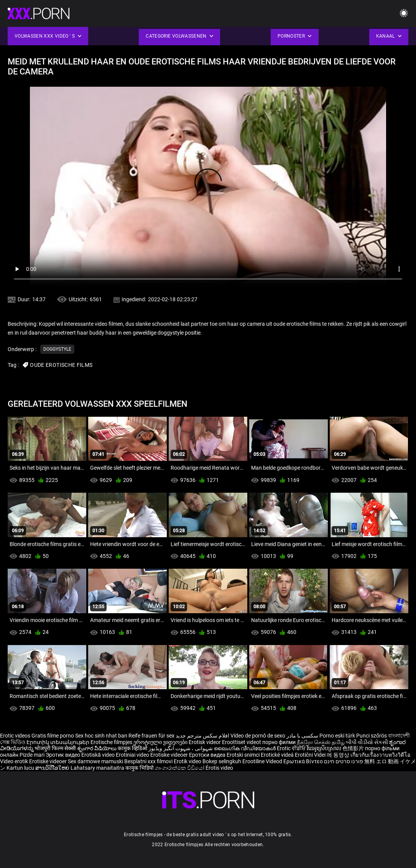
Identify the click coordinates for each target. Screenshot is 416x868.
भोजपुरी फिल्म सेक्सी (55, 748)
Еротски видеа (208, 755)
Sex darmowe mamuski (95, 761)
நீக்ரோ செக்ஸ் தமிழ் (321, 742)
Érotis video (219, 768)
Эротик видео (63, 755)
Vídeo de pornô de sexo (258, 736)
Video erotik (15, 761)
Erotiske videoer (170, 755)
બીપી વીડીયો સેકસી (367, 742)
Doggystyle (57, 349)
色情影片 (354, 748)
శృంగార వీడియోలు (97, 748)
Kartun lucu (21, 768)
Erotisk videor (205, 742)
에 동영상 (339, 755)
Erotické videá (278, 755)
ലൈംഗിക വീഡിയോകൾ (245, 748)
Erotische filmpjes (111, 742)
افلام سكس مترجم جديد (202, 736)
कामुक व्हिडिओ (133, 748)
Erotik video (188, 761)
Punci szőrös (372, 736)
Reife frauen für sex (151, 736)
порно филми (279, 742)
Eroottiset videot (242, 742)
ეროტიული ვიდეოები (161, 742)
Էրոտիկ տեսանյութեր (58, 742)
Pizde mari (32, 755)
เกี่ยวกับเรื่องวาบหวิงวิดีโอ (380, 755)
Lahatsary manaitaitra (98, 768)
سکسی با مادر (302, 736)
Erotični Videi (311, 755)
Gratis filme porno (53, 736)
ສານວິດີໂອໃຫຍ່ (53, 768)
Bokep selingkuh (222, 761)
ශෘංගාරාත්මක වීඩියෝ (180, 768)
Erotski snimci (244, 755)
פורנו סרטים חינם (344, 761)
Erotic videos (16, 736)
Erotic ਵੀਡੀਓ (292, 748)
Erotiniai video (133, 755)
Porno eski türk (337, 736)
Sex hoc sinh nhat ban (101, 736)
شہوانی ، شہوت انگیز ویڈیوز (181, 748)
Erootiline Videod (263, 761)
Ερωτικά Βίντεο (304, 761)
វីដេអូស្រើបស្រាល (325, 748)
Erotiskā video (99, 755)
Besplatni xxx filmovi (148, 761)
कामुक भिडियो (140, 768)
